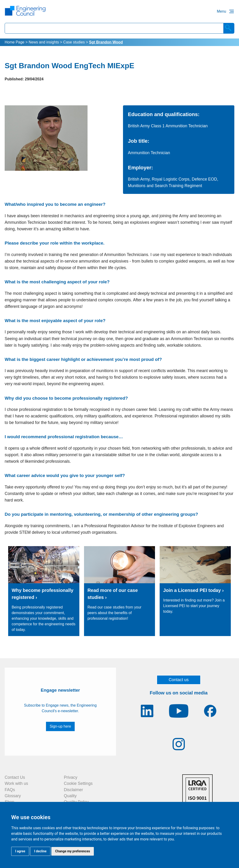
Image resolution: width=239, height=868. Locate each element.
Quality (70, 796)
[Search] (229, 28)
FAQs (10, 790)
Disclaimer (74, 790)
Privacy (71, 777)
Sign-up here (60, 726)
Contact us (179, 680)
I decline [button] (40, 851)
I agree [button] (20, 851)
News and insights (44, 42)
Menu (221, 11)
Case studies (74, 42)
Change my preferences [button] (72, 851)
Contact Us (15, 777)
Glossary (13, 796)
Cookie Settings (78, 783)
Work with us (16, 783)
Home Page (15, 42)
